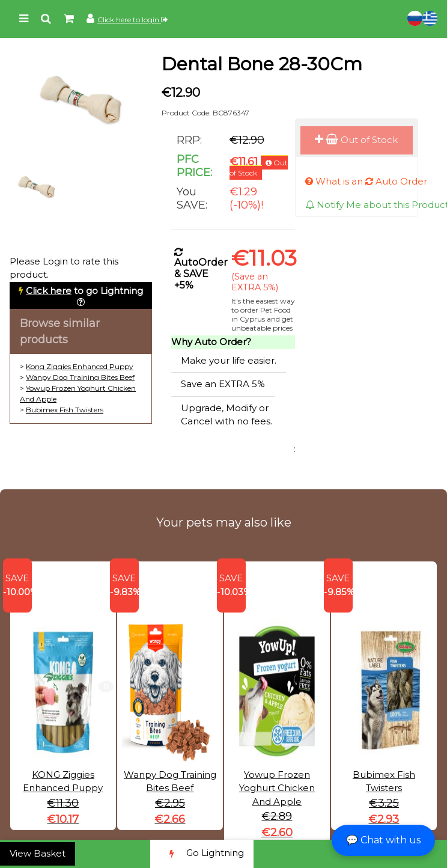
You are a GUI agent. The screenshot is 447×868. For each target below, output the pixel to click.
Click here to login (132, 20)
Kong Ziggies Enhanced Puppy (80, 366)
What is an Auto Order (366, 181)
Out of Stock (356, 140)
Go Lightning (202, 854)
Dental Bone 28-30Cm (262, 64)
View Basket (38, 853)
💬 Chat (383, 840)
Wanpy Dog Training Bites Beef (80, 377)
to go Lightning (84, 291)
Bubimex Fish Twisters (65, 410)
